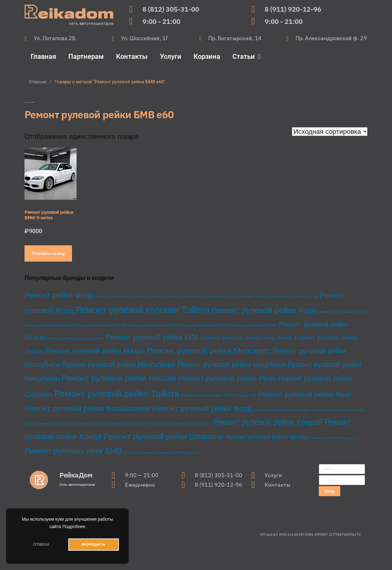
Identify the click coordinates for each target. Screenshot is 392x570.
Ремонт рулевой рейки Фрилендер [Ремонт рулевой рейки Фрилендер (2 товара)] (112, 423)
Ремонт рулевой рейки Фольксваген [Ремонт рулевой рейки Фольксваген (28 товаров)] (87, 408)
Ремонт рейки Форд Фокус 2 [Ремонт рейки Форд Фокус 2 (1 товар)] (158, 296)
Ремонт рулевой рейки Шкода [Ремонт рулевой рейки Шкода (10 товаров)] (266, 437)
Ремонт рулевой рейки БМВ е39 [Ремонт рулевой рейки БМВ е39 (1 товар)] (152, 325)
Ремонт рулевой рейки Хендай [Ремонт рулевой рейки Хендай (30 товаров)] (268, 422)
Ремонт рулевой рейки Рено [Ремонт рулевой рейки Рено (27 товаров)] (227, 378)
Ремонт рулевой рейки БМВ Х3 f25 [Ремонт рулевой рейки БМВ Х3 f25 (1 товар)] (100, 325)
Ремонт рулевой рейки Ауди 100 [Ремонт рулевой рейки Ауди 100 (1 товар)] (343, 312)
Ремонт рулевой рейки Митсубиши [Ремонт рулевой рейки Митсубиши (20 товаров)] (119, 364)
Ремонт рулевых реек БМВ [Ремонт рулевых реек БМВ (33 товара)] (73, 451)
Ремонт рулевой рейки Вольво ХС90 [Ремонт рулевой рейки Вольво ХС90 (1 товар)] (76, 338)
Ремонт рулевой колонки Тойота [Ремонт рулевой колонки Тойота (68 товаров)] (143, 310)
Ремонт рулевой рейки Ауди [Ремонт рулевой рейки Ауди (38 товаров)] (264, 310)
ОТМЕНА (41, 545)
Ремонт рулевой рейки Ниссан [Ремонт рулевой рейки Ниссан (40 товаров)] (119, 378)
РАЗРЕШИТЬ (93, 545)
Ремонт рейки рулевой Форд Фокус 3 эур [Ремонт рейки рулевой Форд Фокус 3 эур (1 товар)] (287, 296)
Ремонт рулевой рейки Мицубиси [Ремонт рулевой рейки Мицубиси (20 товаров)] (231, 364)
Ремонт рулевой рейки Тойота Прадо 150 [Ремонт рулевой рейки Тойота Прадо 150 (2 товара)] (219, 395)
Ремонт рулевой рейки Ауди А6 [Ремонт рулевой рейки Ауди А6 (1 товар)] (48, 325)
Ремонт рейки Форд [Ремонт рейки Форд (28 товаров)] (59, 295)
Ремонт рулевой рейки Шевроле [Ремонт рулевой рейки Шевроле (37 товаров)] (163, 436)
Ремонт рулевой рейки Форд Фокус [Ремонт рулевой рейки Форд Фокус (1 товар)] (338, 410)
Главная (43, 57)
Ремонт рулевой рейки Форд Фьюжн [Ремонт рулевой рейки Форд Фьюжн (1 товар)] (52, 424)
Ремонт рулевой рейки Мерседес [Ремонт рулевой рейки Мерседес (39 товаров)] (209, 351)
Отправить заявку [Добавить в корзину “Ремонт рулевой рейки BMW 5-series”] (48, 253)
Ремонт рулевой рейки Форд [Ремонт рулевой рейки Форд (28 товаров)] (202, 408)
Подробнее (74, 527)
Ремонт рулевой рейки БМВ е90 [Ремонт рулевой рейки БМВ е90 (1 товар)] (253, 325)
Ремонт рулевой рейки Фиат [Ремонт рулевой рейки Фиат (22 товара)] (305, 394)
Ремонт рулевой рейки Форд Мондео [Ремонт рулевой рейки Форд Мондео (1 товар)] (281, 410)
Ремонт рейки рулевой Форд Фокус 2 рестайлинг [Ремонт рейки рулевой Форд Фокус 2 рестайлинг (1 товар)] (217, 296)
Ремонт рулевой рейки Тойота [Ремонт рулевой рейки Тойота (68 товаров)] (117, 393)
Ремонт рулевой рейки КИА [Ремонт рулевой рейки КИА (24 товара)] (152, 337)
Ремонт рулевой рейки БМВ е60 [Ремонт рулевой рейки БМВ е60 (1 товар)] (202, 325)
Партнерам (86, 57)
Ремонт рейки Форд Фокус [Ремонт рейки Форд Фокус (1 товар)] (115, 296)
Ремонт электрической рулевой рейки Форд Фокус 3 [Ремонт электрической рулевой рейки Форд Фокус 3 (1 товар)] (163, 452)
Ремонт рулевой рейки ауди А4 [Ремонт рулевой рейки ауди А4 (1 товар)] (333, 438)
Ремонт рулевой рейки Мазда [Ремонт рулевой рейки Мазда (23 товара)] (95, 351)
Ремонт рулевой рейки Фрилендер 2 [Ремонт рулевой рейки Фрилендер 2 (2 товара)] (179, 423)
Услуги (171, 57)
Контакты (132, 57)
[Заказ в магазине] (330, 132)
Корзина (207, 57)
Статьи (246, 57)
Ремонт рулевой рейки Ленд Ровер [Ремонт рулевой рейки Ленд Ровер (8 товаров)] (247, 338)
